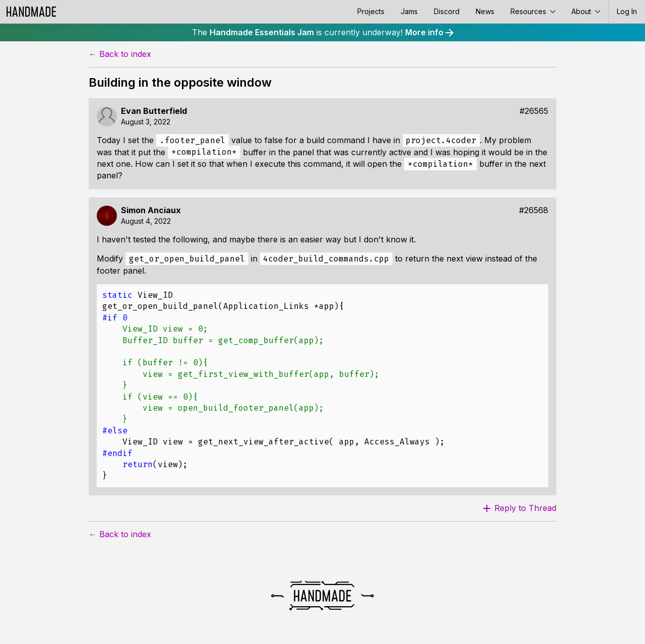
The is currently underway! (323, 32)
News (485, 11)
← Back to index (120, 54)
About (586, 11)
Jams (409, 11)
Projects (371, 11)
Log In (627, 11)
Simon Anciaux (151, 210)
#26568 (534, 210)
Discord (447, 11)
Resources (533, 11)
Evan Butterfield (154, 111)
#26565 (534, 111)
